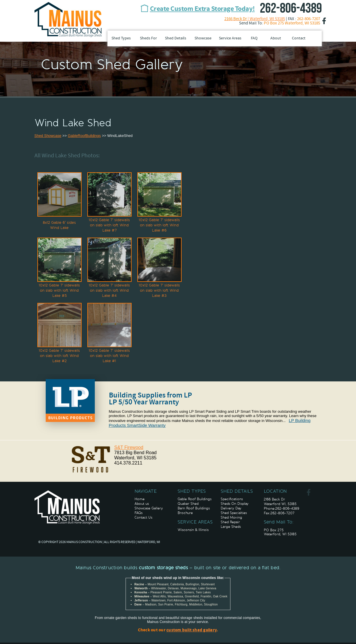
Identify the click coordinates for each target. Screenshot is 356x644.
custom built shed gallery (192, 630)
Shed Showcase (48, 136)
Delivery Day (231, 508)
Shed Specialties (234, 513)
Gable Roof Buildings (195, 499)
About (276, 38)
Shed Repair (230, 522)
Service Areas (230, 38)
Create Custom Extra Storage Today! (202, 9)
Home (139, 499)
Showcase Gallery (149, 508)
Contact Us (143, 517)
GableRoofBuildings (84, 136)
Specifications (232, 499)
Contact (299, 38)
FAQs (138, 513)
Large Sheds (231, 527)
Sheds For (148, 38)
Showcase (203, 38)
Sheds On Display (235, 504)
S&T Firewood (129, 447)
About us (142, 504)
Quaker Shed (188, 504)
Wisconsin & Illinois (193, 530)
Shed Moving (231, 517)
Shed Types (121, 38)
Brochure (185, 513)
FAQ (254, 38)
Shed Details (176, 38)
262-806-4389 (291, 8)
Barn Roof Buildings (194, 508)
